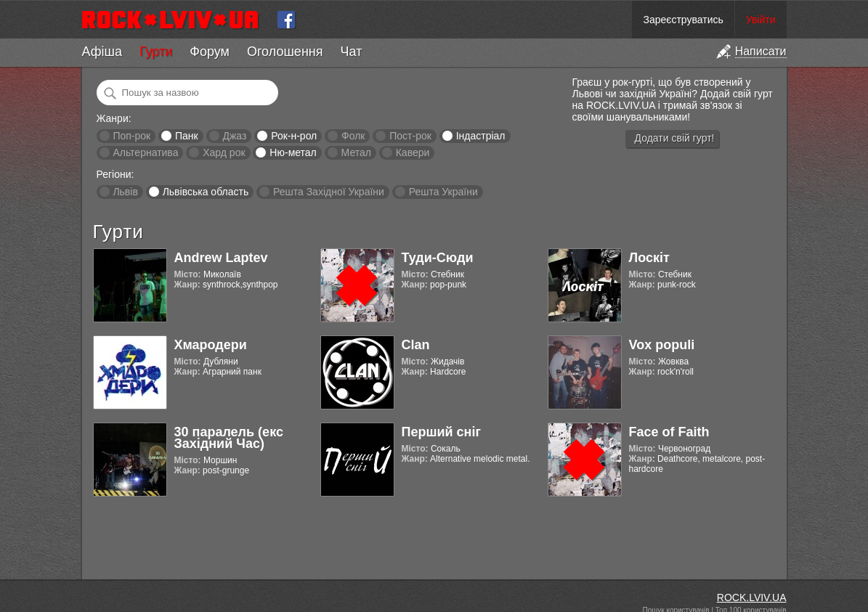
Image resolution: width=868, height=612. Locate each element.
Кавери (413, 152)
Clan (416, 345)
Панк (187, 136)
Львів (125, 192)
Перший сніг (441, 432)
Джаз (234, 136)
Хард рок (224, 152)
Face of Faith (669, 432)
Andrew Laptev (221, 258)
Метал (356, 152)
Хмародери (211, 345)
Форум (210, 52)
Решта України (443, 192)
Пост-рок (410, 136)
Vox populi (662, 345)
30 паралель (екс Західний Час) (229, 438)
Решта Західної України (329, 192)
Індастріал (481, 136)
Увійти (761, 20)
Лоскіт (649, 258)
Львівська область (206, 192)
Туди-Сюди (438, 258)
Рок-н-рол (294, 136)
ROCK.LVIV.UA (752, 597)
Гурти (156, 52)
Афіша (102, 52)
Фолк (353, 136)
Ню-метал (293, 152)
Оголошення (285, 52)
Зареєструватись (683, 20)
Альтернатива (145, 152)
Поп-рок (131, 136)
